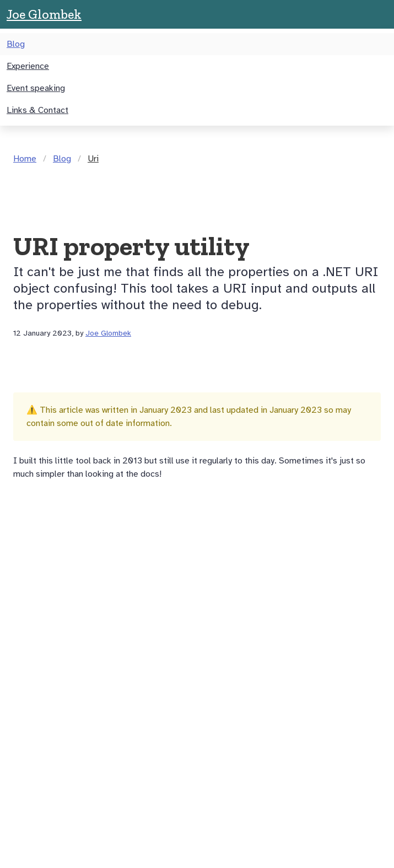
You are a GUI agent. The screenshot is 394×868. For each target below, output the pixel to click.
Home (25, 159)
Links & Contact (37, 110)
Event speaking (36, 88)
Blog (16, 44)
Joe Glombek (44, 14)
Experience (28, 66)
